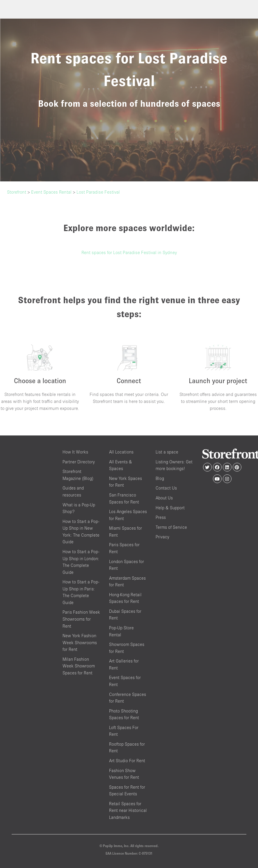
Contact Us (166, 488)
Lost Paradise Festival (98, 192)
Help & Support (170, 508)
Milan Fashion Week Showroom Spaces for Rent (79, 666)
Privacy (162, 537)
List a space (167, 452)
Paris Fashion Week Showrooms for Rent (81, 619)
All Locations (121, 452)
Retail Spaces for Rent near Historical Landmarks (128, 810)
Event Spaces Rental (51, 192)
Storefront (17, 192)
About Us (164, 498)
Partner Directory (79, 462)
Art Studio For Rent (127, 761)
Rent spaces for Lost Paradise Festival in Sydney (129, 252)
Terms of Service (171, 527)
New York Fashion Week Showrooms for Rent (80, 642)
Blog (160, 478)
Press (161, 517)
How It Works (75, 452)
